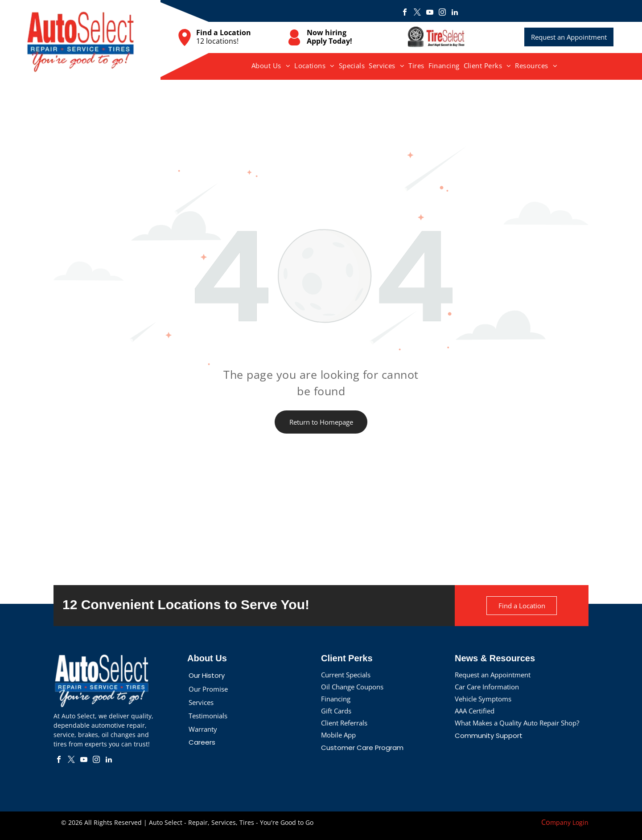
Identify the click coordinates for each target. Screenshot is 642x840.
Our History (207, 675)
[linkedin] (455, 13)
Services (201, 702)
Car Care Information (487, 687)
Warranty (203, 729)
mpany (560, 822)
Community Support (489, 736)
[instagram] (442, 13)
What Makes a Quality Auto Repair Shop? (517, 723)
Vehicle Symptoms (483, 699)
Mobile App (338, 735)
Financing (336, 699)
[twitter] (417, 13)
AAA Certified (475, 711)
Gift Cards (336, 711)
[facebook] (405, 13)
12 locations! (217, 41)
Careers (202, 742)
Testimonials (208, 716)
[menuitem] (271, 66)
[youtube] (430, 13)
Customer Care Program (362, 748)
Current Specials (346, 675)
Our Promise (208, 689)
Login (580, 822)
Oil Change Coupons (352, 687)
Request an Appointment (493, 675)
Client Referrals (344, 723)
